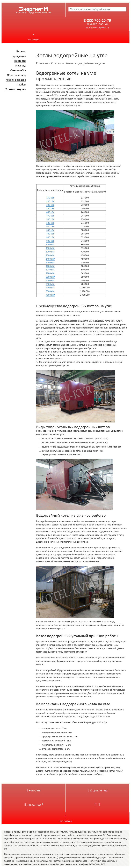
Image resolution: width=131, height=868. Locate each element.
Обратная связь (16, 75)
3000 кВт (50, 288)
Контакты (20, 61)
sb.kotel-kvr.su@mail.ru (97, 28)
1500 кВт (50, 263)
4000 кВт (50, 295)
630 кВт (50, 230)
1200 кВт (50, 252)
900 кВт (50, 241)
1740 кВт (50, 270)
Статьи (56, 63)
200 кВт (50, 201)
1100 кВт (50, 248)
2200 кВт (50, 281)
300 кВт (50, 205)
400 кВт (50, 212)
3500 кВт (50, 291)
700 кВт (50, 234)
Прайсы (21, 85)
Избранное (34, 805)
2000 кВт (50, 277)
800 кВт (50, 237)
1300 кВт (50, 255)
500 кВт (50, 219)
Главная (42, 63)
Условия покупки (16, 89)
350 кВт (50, 209)
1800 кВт (50, 273)
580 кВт (50, 223)
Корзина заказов (16, 80)
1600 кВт (50, 266)
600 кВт (50, 227)
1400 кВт (50, 259)
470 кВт (50, 216)
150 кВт (50, 198)
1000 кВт (50, 245)
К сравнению (98, 791)
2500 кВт (50, 284)
